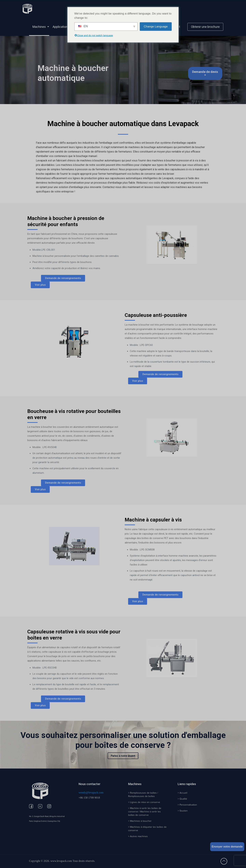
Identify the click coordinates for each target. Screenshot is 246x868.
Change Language (156, 27)
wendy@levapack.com (91, 792)
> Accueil (182, 793)
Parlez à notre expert (123, 756)
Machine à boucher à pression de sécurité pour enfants (66, 221)
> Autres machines (138, 836)
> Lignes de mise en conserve (144, 802)
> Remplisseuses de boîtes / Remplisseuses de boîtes (143, 794)
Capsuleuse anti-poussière (156, 315)
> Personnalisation (187, 805)
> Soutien (183, 811)
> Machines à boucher (140, 821)
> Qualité (182, 799)
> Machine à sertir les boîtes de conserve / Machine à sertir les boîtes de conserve (145, 812)
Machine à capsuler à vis (153, 520)
